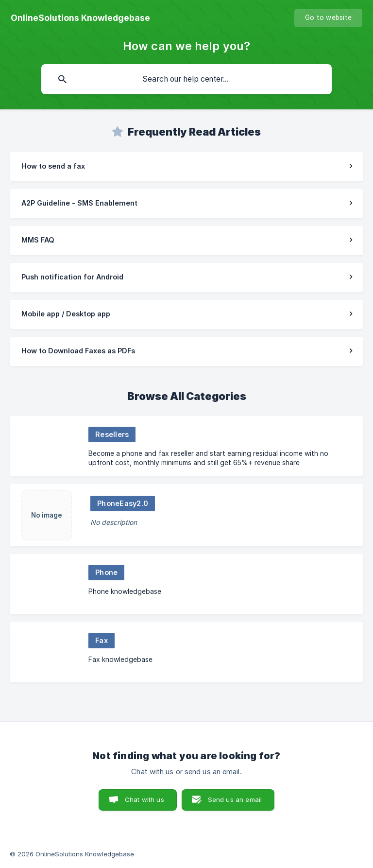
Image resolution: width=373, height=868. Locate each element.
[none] (80, 18)
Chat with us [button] (144, 799)
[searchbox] (186, 79)
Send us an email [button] (235, 799)
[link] (186, 167)
